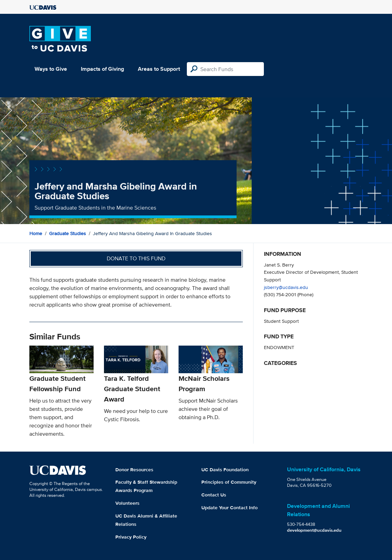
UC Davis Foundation (225, 470)
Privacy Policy (131, 537)
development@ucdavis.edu (314, 530)
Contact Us (214, 495)
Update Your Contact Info (230, 508)
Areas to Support (159, 69)
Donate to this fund (136, 258)
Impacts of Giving (102, 69)
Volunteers (127, 503)
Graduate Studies (68, 233)
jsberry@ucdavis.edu (286, 287)
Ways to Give (51, 69)
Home (36, 233)
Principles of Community (229, 482)
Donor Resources (134, 470)
